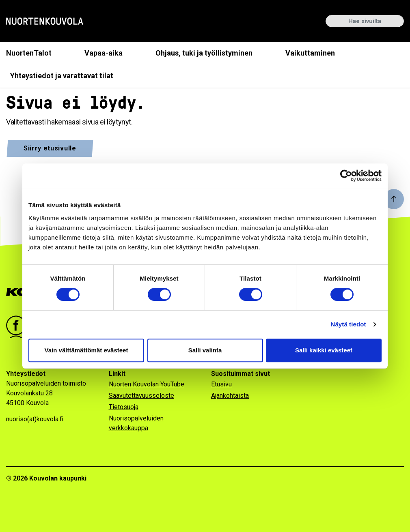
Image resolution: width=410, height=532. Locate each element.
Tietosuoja (124, 407)
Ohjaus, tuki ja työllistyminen (204, 53)
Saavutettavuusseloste (141, 396)
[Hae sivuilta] (365, 21)
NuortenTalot (29, 53)
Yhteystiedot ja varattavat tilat (62, 76)
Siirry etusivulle (50, 148)
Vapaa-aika (104, 53)
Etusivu (221, 384)
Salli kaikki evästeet (324, 350)
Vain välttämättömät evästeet (86, 350)
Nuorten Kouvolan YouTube (147, 384)
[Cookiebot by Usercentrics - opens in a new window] (346, 176)
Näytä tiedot (348, 324)
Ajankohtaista (230, 396)
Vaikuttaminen (310, 53)
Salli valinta (205, 350)
